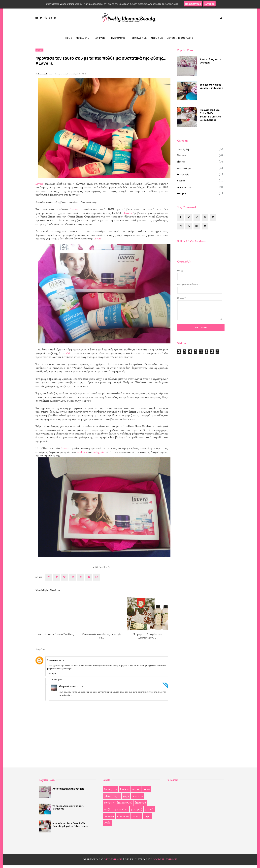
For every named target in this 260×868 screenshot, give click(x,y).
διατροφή (183, 174)
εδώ (68, 353)
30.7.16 (62, 660)
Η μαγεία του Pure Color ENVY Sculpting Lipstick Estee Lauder (210, 115)
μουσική (109, 816)
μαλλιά (149, 809)
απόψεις (109, 803)
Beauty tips (184, 149)
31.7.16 (80, 686)
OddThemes (113, 860)
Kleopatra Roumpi (45, 74)
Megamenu (84, 38)
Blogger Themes (164, 860)
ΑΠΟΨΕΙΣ (101, 38)
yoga (126, 796)
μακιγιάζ (137, 809)
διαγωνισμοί (185, 168)
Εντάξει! (210, 4)
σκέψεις (182, 193)
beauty (136, 789)
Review (39, 50)
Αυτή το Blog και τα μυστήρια (210, 61)
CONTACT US (139, 38)
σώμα (147, 816)
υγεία (107, 823)
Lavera (39, 184)
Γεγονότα (137, 796)
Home (68, 38)
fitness (181, 162)
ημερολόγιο (184, 187)
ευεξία (181, 181)
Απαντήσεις (57, 679)
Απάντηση (52, 674)
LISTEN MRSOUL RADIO (180, 38)
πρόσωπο (123, 816)
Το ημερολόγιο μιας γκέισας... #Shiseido (211, 86)
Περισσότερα (193, 4)
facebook (82, 452)
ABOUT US (157, 38)
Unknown (52, 660)
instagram (99, 452)
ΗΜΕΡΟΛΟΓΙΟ (119, 38)
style (117, 796)
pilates (108, 796)
